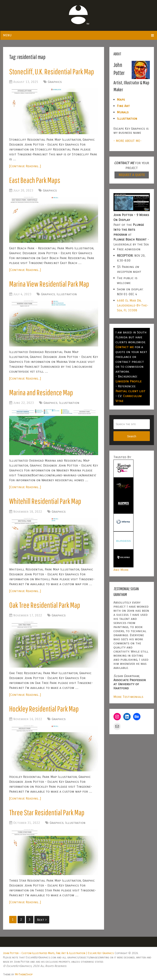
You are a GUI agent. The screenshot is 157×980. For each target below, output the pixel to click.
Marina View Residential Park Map (49, 284)
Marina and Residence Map (41, 392)
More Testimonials (128, 697)
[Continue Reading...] (25, 166)
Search (132, 436)
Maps (121, 100)
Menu (7, 35)
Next (42, 920)
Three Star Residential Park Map (47, 812)
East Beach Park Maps (35, 180)
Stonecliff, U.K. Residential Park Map (52, 71)
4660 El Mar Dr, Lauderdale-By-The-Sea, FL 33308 (133, 305)
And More (121, 570)
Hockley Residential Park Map (44, 709)
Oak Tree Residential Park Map (45, 605)
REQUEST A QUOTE (132, 175)
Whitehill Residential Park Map (45, 501)
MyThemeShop (24, 974)
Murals (123, 112)
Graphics (55, 82)
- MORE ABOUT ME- (127, 141)
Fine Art (123, 106)
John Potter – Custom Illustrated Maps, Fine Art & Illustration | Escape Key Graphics (58, 953)
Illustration (67, 294)
